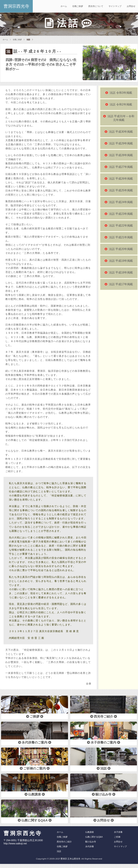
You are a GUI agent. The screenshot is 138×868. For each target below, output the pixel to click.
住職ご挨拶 (78, 6)
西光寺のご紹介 (64, 842)
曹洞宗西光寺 (16, 6)
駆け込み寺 (91, 842)
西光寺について (96, 6)
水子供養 (118, 832)
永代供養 (90, 846)
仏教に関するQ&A (94, 837)
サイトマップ (115, 6)
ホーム (64, 6)
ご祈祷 (117, 837)
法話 (59, 851)
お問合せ (131, 6)
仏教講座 (90, 832)
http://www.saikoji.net (15, 843)
